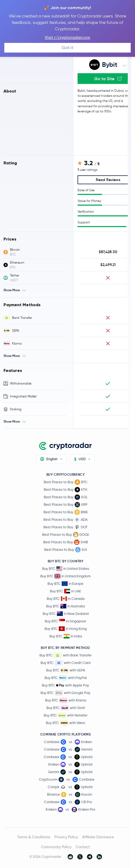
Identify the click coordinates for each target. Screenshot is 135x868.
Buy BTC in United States (66, 569)
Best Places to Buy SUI (66, 550)
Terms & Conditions (34, 837)
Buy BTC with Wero (66, 723)
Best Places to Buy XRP (66, 505)
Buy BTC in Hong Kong (66, 629)
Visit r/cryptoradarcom (67, 37)
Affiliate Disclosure (98, 837)
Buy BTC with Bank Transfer (66, 655)
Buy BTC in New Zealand (66, 614)
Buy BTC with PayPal (66, 678)
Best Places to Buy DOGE (66, 535)
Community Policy (56, 847)
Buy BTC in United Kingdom (65, 576)
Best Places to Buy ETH (65, 490)
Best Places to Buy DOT (65, 527)
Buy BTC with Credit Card (65, 663)
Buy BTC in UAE (65, 591)
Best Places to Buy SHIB (66, 542)
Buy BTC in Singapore (65, 621)
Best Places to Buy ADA (65, 520)
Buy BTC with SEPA (66, 670)
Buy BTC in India (66, 636)
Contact (83, 847)
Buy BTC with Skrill (66, 708)
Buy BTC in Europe (65, 584)
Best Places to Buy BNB (65, 512)
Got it (67, 48)
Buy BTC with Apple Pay (65, 685)
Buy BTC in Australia (65, 606)
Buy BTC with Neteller (66, 715)
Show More (12, 290)
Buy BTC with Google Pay (65, 693)
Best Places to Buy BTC (66, 482)
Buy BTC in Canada (66, 599)
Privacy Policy (66, 837)
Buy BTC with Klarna (66, 700)
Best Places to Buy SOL (66, 497)
